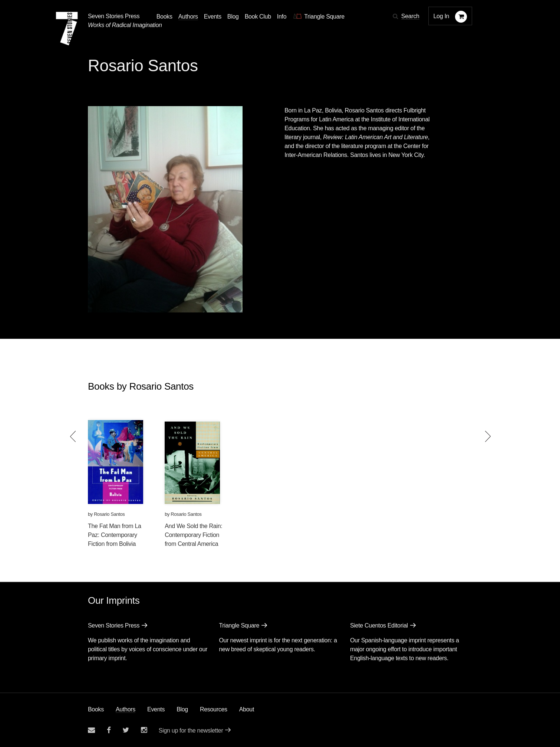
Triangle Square (239, 625)
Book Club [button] (258, 17)
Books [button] (164, 17)
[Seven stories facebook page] (109, 730)
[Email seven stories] (91, 730)
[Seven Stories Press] (67, 29)
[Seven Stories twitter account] (126, 730)
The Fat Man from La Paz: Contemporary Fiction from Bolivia (115, 535)
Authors (126, 709)
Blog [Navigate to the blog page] (233, 17)
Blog (182, 709)
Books (96, 709)
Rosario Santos (109, 514)
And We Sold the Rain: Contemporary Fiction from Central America (193, 535)
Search (410, 16)
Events (156, 709)
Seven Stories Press (114, 16)
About (247, 709)
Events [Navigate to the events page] (213, 17)
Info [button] (282, 17)
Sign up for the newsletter (191, 730)
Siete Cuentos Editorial (379, 625)
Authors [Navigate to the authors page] (188, 17)
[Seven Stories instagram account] (144, 730)
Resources (214, 709)
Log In (442, 16)
